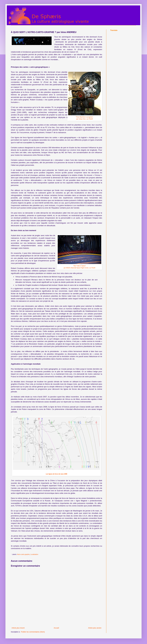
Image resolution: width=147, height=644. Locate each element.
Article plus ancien (95, 628)
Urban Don (82, 119)
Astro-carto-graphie (23, 554)
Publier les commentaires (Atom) (33, 632)
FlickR (91, 119)
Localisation (34, 554)
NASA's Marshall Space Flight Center (77, 268)
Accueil (56, 628)
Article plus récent (18, 628)
